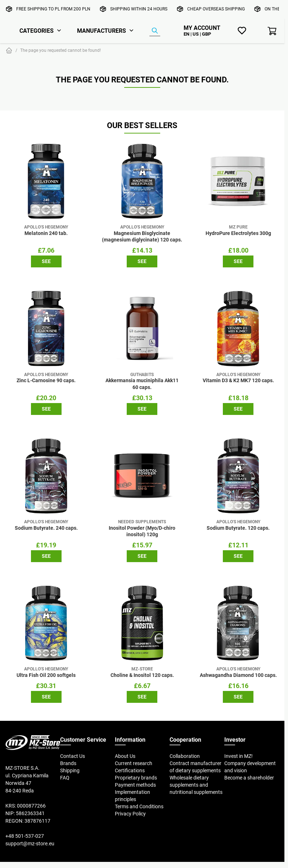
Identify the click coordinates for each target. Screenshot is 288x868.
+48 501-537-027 (25, 836)
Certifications (130, 770)
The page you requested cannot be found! (60, 50)
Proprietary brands (136, 778)
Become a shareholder (249, 778)
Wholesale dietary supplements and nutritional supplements (196, 785)
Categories (37, 31)
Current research (134, 763)
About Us (125, 756)
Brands (68, 763)
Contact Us (73, 756)
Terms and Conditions (139, 806)
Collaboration (185, 756)
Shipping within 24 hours (139, 9)
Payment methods (135, 785)
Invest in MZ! (238, 756)
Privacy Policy (130, 814)
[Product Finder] (155, 31)
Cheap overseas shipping (216, 9)
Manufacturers (102, 31)
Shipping (70, 770)
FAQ (65, 778)
